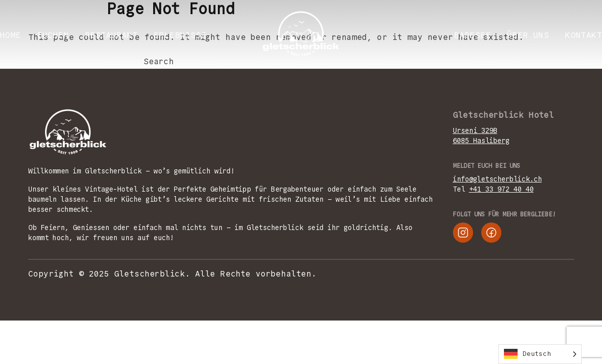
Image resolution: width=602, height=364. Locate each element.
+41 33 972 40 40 (501, 189)
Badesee (472, 35)
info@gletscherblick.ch (497, 179)
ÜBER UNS (528, 35)
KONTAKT (584, 35)
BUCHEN (53, 35)
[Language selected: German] (540, 354)
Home (11, 35)
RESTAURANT (111, 35)
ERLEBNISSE (180, 35)
